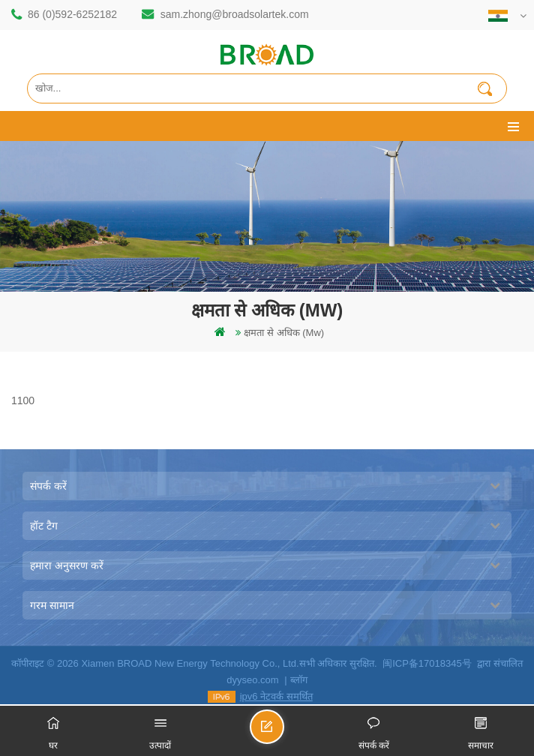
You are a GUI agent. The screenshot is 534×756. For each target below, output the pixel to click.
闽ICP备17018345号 (427, 663)
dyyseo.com (252, 680)
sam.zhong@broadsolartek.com (235, 14)
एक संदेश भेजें (283, 733)
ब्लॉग (299, 680)
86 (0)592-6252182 (72, 14)
